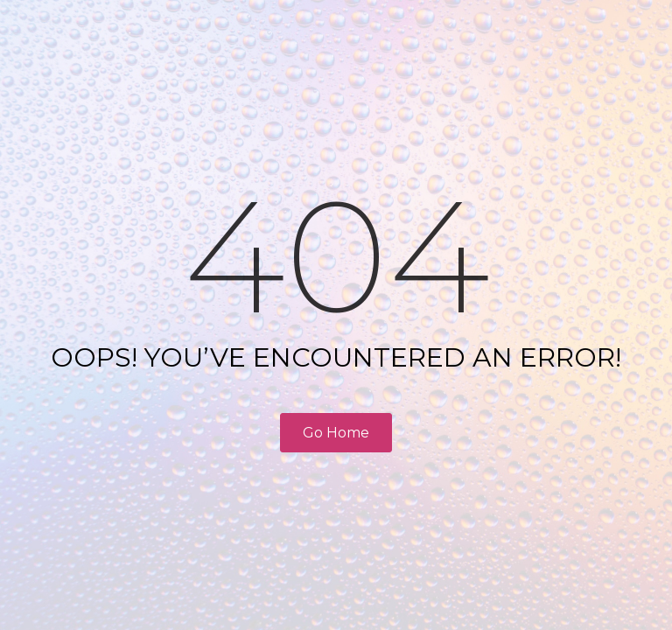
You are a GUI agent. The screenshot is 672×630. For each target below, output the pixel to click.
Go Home (336, 433)
